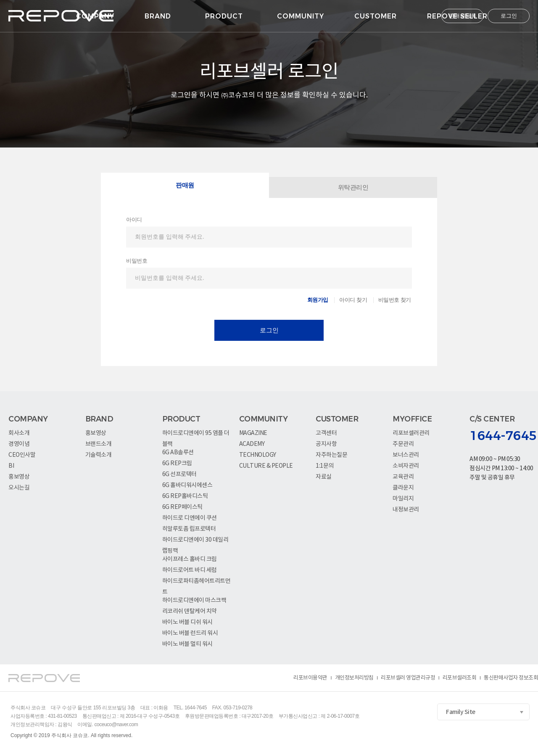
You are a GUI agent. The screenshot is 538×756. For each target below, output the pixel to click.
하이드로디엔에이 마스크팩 (194, 601)
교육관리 (403, 477)
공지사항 (326, 444)
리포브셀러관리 (411, 433)
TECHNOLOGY (258, 455)
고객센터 (326, 433)
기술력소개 (99, 455)
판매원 (185, 185)
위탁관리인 (353, 187)
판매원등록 (463, 16)
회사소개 (19, 433)
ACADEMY (252, 444)
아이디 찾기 (353, 300)
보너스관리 (406, 455)
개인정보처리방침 (354, 678)
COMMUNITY (301, 16)
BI (11, 466)
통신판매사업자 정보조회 (511, 678)
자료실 (324, 477)
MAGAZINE (253, 433)
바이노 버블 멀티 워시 (187, 644)
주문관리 (403, 444)
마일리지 (403, 499)
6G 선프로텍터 (179, 474)
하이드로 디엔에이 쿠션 (190, 518)
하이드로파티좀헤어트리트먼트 (196, 582)
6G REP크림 (177, 464)
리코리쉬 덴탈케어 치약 (190, 611)
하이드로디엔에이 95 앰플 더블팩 (196, 434)
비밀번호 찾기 (395, 300)
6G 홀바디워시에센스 (187, 485)
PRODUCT (224, 16)
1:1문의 (325, 466)
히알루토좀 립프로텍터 (189, 529)
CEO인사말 (22, 455)
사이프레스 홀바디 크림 (190, 559)
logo (61, 16)
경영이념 (19, 444)
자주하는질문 (331, 455)
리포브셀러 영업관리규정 (408, 678)
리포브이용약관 (310, 678)
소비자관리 (406, 466)
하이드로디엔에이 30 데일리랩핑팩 (195, 541)
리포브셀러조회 (460, 678)
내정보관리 (406, 510)
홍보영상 (19, 477)
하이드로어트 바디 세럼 (190, 570)
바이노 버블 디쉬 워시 (187, 622)
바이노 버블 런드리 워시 (190, 633)
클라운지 (403, 488)
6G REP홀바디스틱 (185, 496)
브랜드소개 (99, 444)
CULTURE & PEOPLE (266, 466)
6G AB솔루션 (178, 453)
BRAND (158, 16)
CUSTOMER (376, 16)
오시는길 (19, 488)
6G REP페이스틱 (182, 507)
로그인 (509, 16)
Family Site (461, 712)
